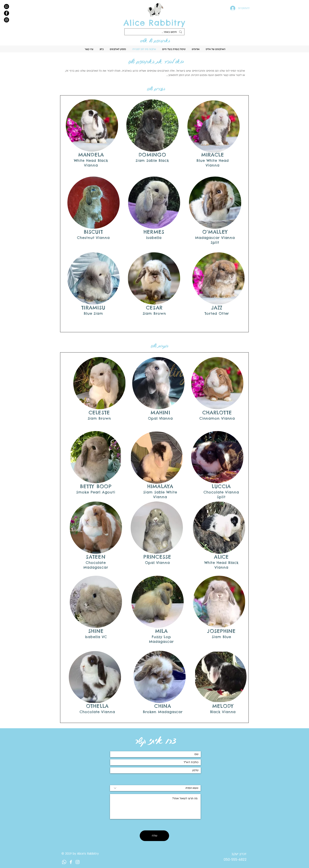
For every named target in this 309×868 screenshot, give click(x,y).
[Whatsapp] (7, 6)
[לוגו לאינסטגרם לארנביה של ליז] (78, 862)
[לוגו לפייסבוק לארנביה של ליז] (71, 862)
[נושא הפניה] (155, 788)
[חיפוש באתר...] (155, 32)
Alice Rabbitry (154, 23)
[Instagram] (7, 20)
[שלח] (154, 836)
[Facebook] (7, 13)
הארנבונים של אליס (155, 41)
